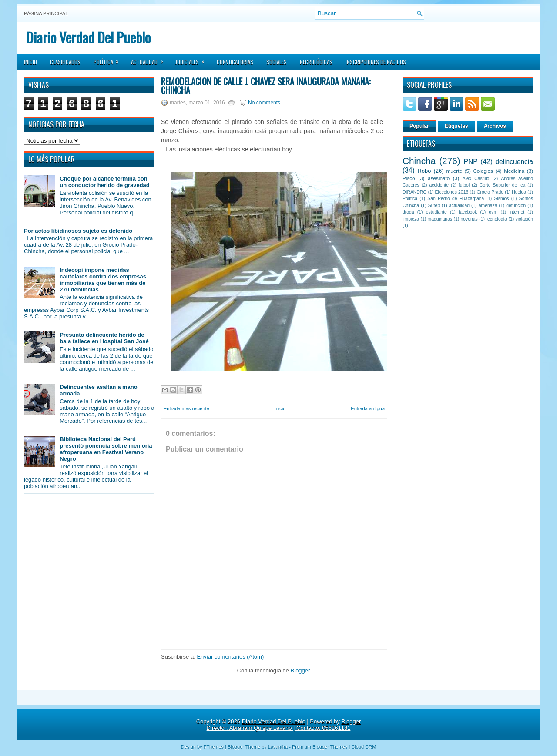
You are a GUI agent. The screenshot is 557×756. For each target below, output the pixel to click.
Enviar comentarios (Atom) (230, 657)
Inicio (30, 62)
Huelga (519, 192)
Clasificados (65, 62)
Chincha (419, 161)
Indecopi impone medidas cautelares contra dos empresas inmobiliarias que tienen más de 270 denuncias (103, 280)
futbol (464, 185)
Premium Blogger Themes (320, 747)
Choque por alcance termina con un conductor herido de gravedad (105, 182)
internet (517, 212)
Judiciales (193, 59)
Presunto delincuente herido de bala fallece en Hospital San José (104, 338)
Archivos (495, 126)
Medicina (514, 171)
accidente (439, 185)
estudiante (436, 212)
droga (408, 212)
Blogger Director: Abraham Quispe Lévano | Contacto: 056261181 (284, 725)
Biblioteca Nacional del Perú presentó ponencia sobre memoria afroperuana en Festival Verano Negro (106, 449)
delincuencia (514, 162)
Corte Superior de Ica (502, 185)
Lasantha (278, 747)
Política (109, 59)
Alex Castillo (476, 179)
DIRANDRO (414, 192)
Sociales (277, 62)
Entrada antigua (368, 408)
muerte (454, 171)
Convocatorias (235, 62)
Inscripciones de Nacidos (376, 62)
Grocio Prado (490, 192)
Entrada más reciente (186, 408)
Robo (424, 171)
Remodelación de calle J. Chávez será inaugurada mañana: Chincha (266, 86)
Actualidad (150, 59)
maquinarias (440, 219)
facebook (468, 212)
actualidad (459, 206)
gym (493, 212)
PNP (471, 162)
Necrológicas (316, 62)
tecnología (497, 219)
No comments (264, 103)
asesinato (439, 178)
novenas (469, 219)
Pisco (409, 178)
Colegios (483, 171)
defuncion (516, 206)
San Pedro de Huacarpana (456, 199)
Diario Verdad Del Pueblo (88, 37)
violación (524, 219)
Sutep (434, 206)
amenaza (488, 206)
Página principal (46, 13)
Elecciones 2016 (452, 192)
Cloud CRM (364, 747)
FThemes (214, 747)
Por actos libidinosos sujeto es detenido (78, 231)
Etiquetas (456, 126)
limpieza (411, 219)
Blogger (300, 671)
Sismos (501, 199)
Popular (419, 126)
